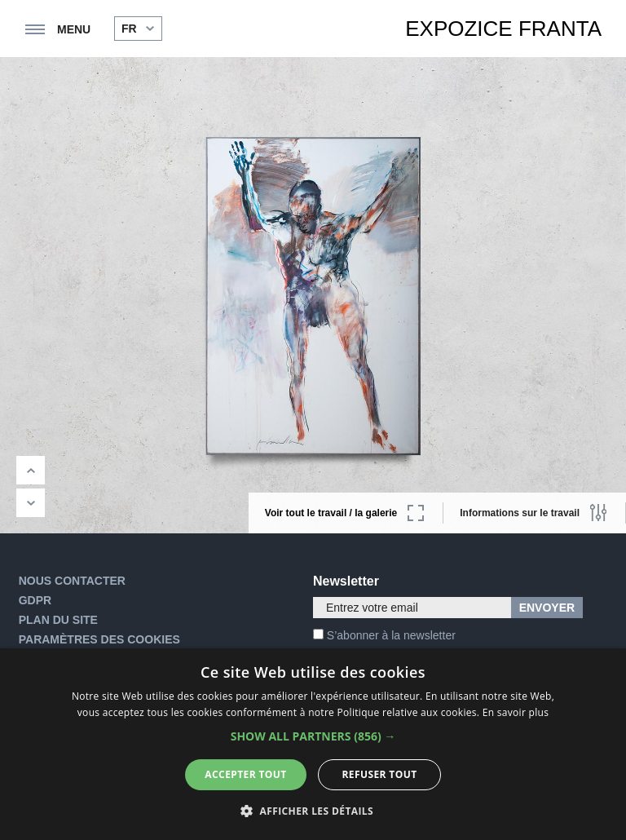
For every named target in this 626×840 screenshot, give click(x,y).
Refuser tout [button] (380, 774)
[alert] (313, 744)
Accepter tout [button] (245, 774)
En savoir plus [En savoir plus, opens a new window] (516, 712)
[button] (313, 736)
